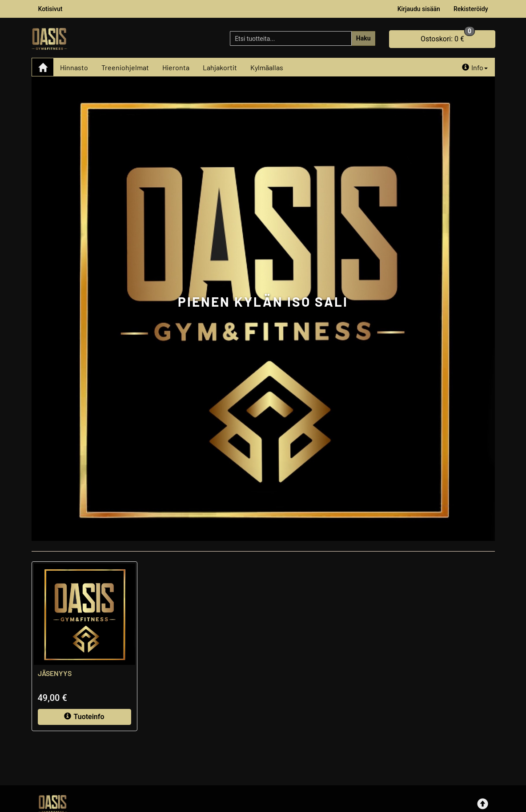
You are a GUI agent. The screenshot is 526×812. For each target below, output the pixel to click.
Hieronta (176, 67)
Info (475, 67)
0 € (448, 37)
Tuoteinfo (84, 717)
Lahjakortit (220, 67)
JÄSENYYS (55, 673)
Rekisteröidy (471, 9)
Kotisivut (50, 9)
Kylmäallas (267, 67)
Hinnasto (74, 67)
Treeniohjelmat (125, 67)
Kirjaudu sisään (419, 9)
